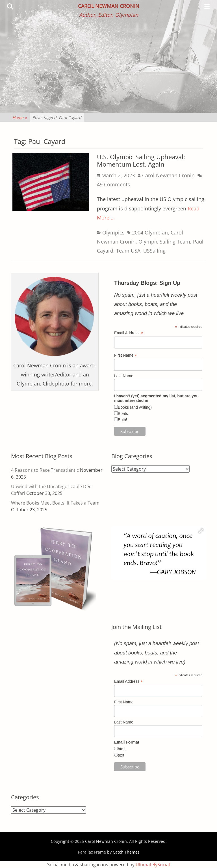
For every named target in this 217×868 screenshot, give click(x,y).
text (121, 755)
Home (20, 118)
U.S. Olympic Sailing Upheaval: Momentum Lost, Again (141, 160)
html (121, 749)
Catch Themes (126, 852)
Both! (122, 420)
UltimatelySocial (153, 865)
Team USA (128, 251)
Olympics (113, 232)
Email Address (129, 333)
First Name (126, 355)
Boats (123, 413)
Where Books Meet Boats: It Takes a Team (55, 503)
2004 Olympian (150, 232)
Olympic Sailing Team (164, 242)
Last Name (124, 376)
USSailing (154, 251)
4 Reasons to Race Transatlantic (45, 470)
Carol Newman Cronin (109, 6)
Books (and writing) (135, 407)
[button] (201, 531)
